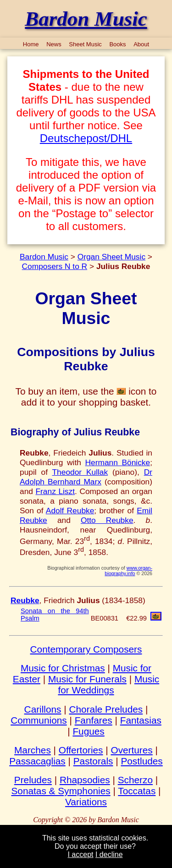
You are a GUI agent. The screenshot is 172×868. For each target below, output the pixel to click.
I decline (109, 854)
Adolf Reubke (70, 511)
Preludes (33, 780)
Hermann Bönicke (118, 462)
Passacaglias (37, 761)
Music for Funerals (87, 679)
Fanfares (94, 720)
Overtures (131, 750)
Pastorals (93, 761)
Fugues (88, 731)
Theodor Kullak (80, 472)
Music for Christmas (63, 668)
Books (117, 44)
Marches (33, 750)
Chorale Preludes (106, 709)
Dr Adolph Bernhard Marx (86, 477)
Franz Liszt (55, 491)
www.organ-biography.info (128, 571)
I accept (80, 854)
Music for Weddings (108, 684)
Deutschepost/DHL (86, 138)
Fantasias (141, 720)
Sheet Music (85, 44)
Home (31, 44)
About (141, 44)
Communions (39, 720)
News (54, 44)
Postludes (141, 761)
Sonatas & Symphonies (61, 791)
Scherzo (135, 780)
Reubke (25, 600)
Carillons (43, 709)
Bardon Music (44, 257)
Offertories (81, 750)
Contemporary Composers (86, 649)
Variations (86, 802)
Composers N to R (55, 266)
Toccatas (137, 791)
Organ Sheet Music (111, 257)
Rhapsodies (85, 780)
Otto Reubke (107, 520)
